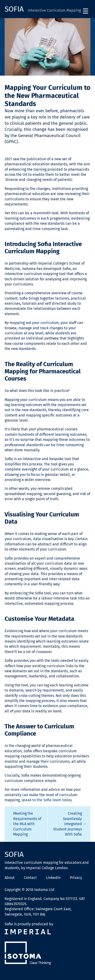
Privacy (76, 878)
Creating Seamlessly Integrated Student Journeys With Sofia (69, 824)
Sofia (15, 9)
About (10, 878)
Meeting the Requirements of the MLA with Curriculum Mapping (25, 824)
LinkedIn (53, 878)
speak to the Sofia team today (47, 800)
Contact (30, 878)
